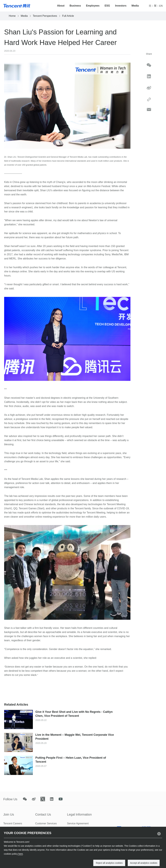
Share (149, 54)
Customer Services (46, 823)
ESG (107, 6)
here (20, 854)
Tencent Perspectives (45, 16)
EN (161, 6)
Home (12, 16)
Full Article (68, 16)
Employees (93, 6)
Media (135, 6)
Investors (121, 6)
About (61, 6)
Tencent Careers (13, 823)
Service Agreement (78, 823)
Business (75, 6)
